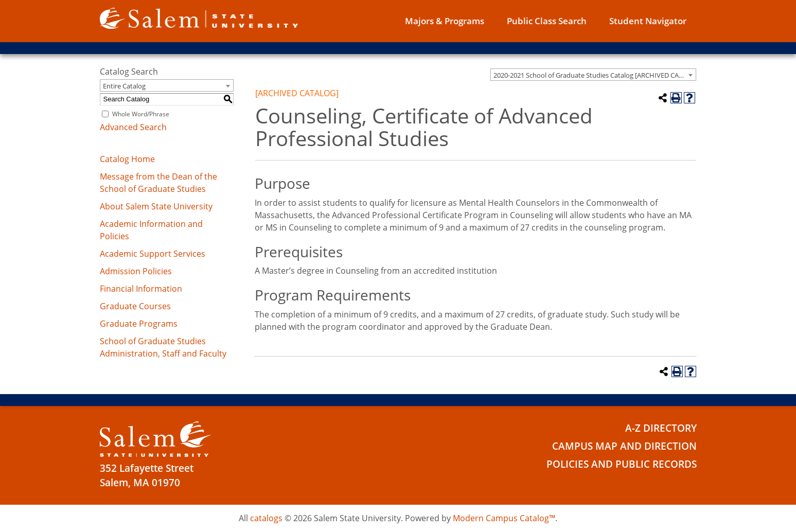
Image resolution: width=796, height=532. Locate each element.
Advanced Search (133, 127)
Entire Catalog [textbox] (124, 86)
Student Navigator (648, 21)
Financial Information (141, 289)
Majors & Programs (445, 21)
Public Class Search (547, 21)
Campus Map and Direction (624, 446)
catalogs (266, 518)
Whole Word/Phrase (141, 114)
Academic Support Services (153, 254)
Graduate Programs (139, 324)
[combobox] (593, 75)
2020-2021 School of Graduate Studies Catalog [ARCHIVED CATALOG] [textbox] (595, 75)
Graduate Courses (135, 306)
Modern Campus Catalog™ (504, 518)
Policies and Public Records (622, 464)
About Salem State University (156, 206)
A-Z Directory (661, 428)
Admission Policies (136, 271)
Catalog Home (127, 159)
